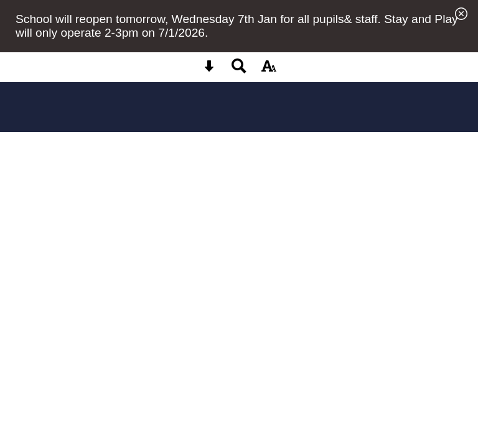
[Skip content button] (209, 70)
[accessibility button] (269, 70)
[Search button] (239, 70)
